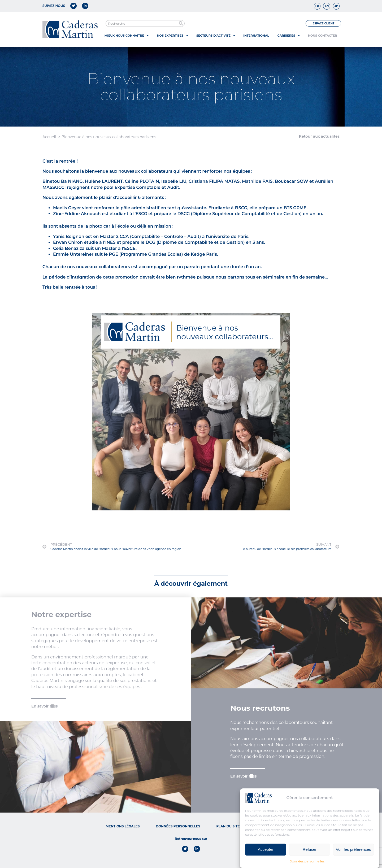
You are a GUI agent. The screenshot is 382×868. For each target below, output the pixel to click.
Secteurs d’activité (216, 35)
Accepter (266, 849)
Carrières (289, 35)
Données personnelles (307, 861)
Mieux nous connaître (127, 35)
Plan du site (228, 826)
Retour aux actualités (319, 136)
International (256, 36)
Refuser (310, 849)
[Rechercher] (181, 23)
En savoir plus (45, 706)
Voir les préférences (353, 849)
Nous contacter (322, 36)
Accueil (49, 137)
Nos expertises (173, 35)
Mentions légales (123, 826)
